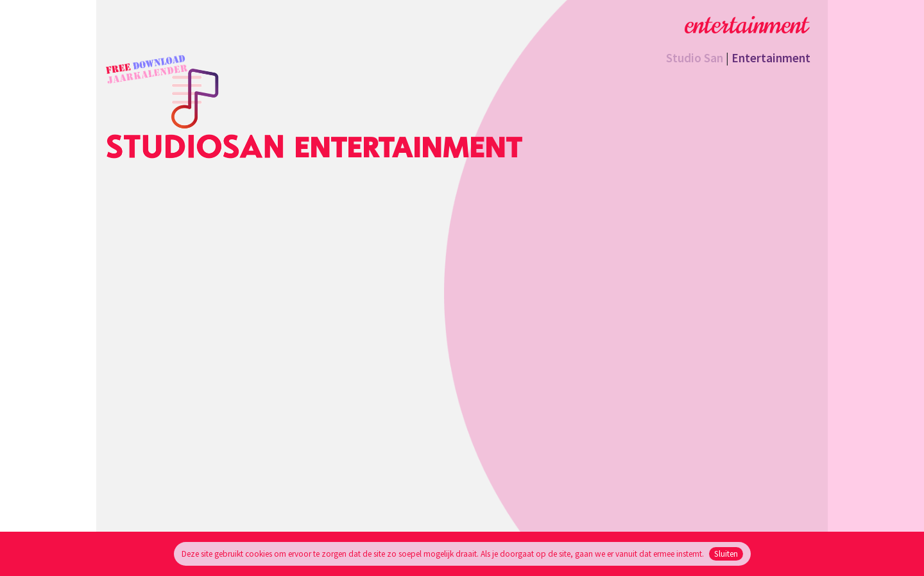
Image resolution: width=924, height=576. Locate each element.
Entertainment (771, 58)
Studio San (695, 58)
